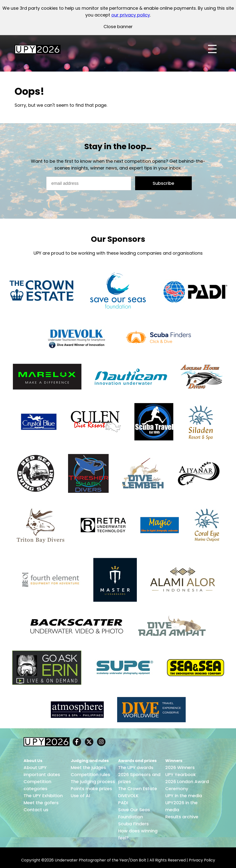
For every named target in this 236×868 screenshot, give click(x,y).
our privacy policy (131, 15)
